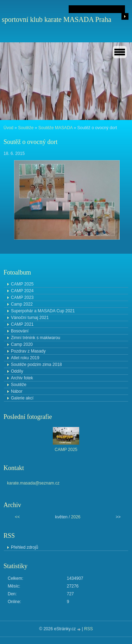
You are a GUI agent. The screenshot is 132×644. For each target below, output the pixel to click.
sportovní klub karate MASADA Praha (56, 19)
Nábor (17, 391)
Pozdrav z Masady (28, 351)
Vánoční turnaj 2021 (30, 318)
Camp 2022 (22, 304)
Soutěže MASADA (55, 128)
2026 (76, 517)
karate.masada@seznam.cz (33, 483)
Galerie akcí (22, 398)
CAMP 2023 (22, 297)
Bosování (20, 331)
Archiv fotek (22, 378)
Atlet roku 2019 (25, 358)
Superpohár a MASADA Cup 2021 (43, 311)
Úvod (8, 128)
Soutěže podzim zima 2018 (36, 365)
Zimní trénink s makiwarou (36, 338)
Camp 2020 (22, 344)
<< (17, 517)
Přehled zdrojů (24, 547)
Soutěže (26, 128)
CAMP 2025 (22, 284)
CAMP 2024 (22, 291)
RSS (89, 629)
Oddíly (17, 371)
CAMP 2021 (22, 324)
